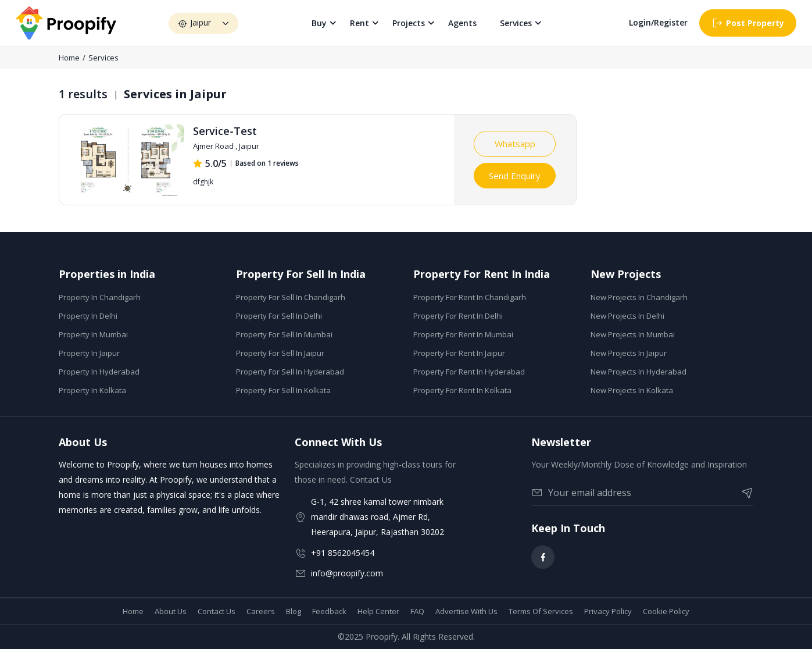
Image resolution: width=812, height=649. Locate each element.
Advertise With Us (466, 611)
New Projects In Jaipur (629, 353)
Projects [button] (409, 23)
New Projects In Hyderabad (638, 372)
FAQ (417, 611)
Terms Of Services (541, 611)
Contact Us (217, 611)
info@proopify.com (347, 573)
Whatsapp (515, 144)
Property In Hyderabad (99, 372)
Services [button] (516, 23)
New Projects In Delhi (627, 316)
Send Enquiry (515, 176)
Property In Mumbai (93, 334)
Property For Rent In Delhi (458, 316)
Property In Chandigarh (100, 297)
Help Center (378, 611)
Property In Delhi (88, 316)
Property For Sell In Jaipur (280, 353)
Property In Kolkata (92, 390)
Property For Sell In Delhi (279, 316)
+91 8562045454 (343, 553)
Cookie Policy (666, 611)
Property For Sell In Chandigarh (291, 297)
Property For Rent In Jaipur (459, 353)
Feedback (329, 611)
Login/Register (658, 23)
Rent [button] (360, 23)
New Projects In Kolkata (632, 390)
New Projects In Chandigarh (639, 297)
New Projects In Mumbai (633, 334)
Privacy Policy (608, 611)
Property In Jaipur (89, 353)
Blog (294, 611)
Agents (463, 23)
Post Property (748, 23)
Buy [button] (320, 23)
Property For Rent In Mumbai (463, 334)
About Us (171, 611)
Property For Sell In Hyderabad (290, 372)
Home (69, 58)
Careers (261, 611)
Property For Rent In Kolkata (462, 390)
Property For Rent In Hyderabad (469, 372)
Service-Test (225, 131)
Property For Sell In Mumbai (284, 334)
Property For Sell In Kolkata (283, 390)
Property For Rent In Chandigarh (470, 297)
